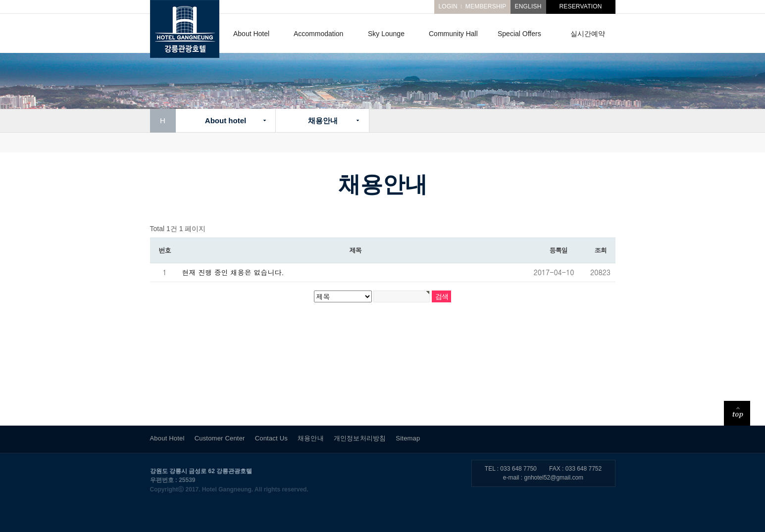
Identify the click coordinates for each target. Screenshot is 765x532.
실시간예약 (588, 34)
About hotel (225, 121)
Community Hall (453, 34)
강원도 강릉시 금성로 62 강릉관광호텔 (201, 471)
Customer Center (220, 438)
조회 (601, 250)
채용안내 (322, 121)
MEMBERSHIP (486, 6)
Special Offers (519, 34)
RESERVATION (580, 6)
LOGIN (448, 6)
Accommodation (318, 34)
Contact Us (271, 438)
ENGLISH (528, 6)
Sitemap (408, 438)
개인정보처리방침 (360, 438)
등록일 (559, 250)
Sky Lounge (386, 34)
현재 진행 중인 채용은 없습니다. (233, 272)
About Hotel (251, 34)
